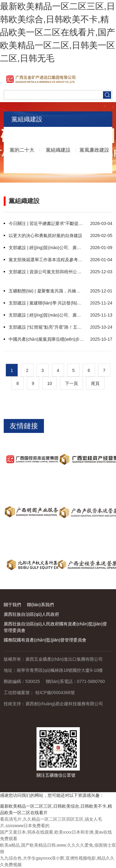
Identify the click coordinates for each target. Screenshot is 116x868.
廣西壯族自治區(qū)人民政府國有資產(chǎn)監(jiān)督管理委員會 (55, 627)
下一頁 (71, 383)
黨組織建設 (58, 150)
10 (50, 383)
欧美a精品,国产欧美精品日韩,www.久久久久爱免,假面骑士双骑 (58, 848)
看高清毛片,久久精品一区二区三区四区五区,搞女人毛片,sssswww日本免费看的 (51, 822)
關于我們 (12, 605)
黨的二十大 (22, 150)
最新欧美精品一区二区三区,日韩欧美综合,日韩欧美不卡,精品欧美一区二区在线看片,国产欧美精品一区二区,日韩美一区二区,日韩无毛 (58, 32)
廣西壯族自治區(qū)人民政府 (31, 614)
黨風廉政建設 (94, 150)
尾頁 (95, 383)
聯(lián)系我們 (40, 605)
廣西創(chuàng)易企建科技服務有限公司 (64, 704)
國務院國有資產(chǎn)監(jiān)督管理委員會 (45, 640)
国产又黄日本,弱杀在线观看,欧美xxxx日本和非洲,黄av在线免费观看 (56, 835)
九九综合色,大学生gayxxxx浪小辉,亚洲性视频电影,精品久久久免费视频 (57, 861)
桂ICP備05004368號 (55, 693)
